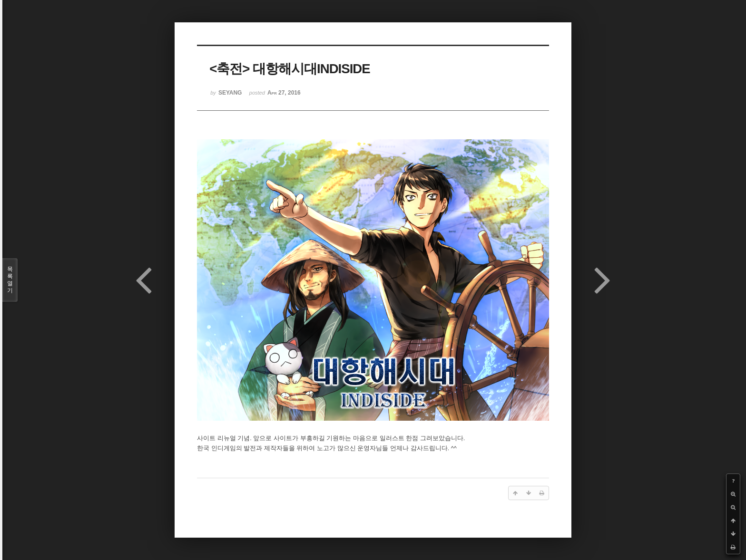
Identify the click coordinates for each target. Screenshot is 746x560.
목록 (10, 280)
